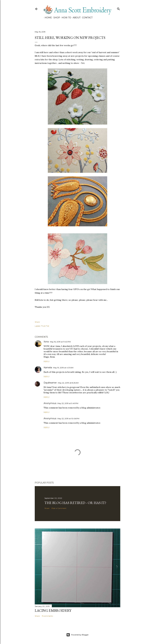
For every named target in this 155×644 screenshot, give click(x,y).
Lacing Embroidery (53, 610)
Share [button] (37, 322)
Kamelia (48, 368)
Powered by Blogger (77, 635)
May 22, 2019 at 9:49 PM (68, 403)
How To (65, 18)
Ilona (46, 342)
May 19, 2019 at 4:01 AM (63, 368)
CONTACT (86, 18)
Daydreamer (50, 383)
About (76, 18)
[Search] (118, 8)
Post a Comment (59, 508)
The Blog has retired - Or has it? (75, 503)
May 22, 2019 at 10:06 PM (68, 418)
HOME (47, 18)
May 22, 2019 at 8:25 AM (68, 383)
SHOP (56, 18)
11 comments (47, 616)
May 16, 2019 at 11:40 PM (60, 342)
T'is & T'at (45, 326)
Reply (47, 361)
